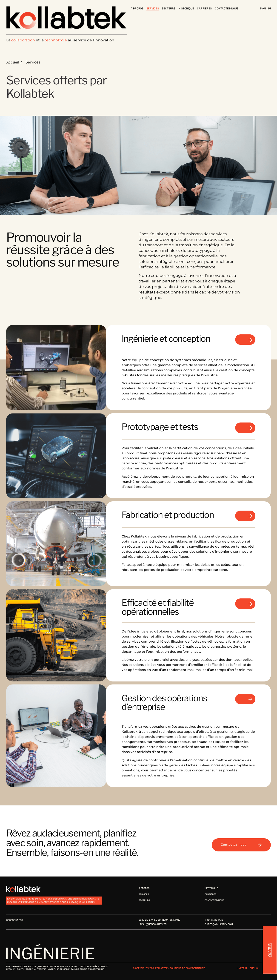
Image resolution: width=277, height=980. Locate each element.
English (255, 968)
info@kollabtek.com (220, 924)
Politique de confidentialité (187, 968)
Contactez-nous (241, 845)
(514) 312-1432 (215, 920)
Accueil (13, 62)
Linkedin (242, 968)
